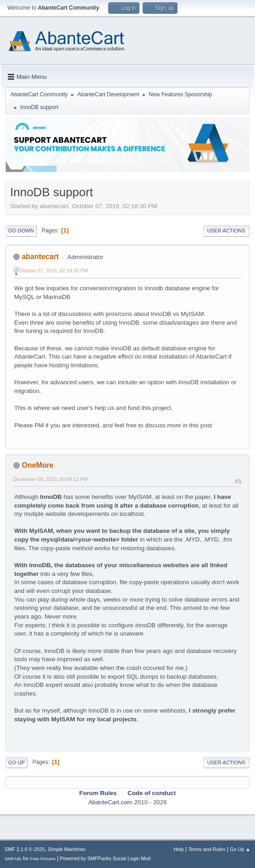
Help (179, 849)
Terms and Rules (207, 849)
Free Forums (43, 859)
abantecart (40, 257)
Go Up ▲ (240, 849)
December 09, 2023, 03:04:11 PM (50, 479)
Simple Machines (67, 849)
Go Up (17, 763)
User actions (226, 231)
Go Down (21, 231)
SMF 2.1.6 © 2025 (25, 849)
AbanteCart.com (110, 802)
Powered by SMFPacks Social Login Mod (105, 858)
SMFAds (13, 859)
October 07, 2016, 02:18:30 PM (53, 271)
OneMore (37, 465)
